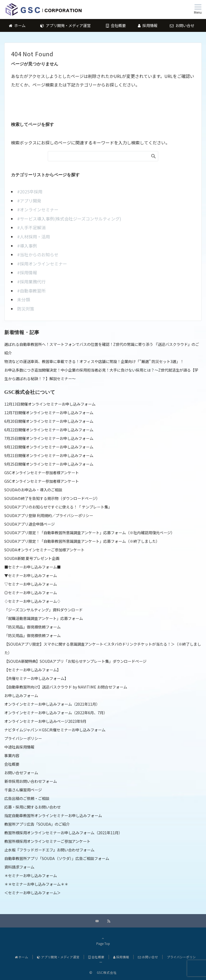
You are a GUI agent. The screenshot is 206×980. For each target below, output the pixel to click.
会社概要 (12, 764)
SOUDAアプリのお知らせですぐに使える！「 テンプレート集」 (58, 507)
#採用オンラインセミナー (42, 264)
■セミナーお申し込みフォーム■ (32, 567)
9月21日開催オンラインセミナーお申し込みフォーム (49, 455)
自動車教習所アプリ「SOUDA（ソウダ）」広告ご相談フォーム (57, 858)
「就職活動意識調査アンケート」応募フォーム (44, 618)
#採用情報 (27, 272)
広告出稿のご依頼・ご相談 (27, 798)
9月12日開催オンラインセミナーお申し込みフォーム (49, 447)
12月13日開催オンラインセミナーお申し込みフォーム (50, 404)
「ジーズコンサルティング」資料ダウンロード (43, 610)
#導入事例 (27, 246)
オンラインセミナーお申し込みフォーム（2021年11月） (52, 704)
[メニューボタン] (198, 9)
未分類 (24, 300)
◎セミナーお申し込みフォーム (31, 593)
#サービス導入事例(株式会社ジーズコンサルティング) (69, 219)
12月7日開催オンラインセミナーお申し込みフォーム (49, 413)
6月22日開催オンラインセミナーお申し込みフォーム (49, 430)
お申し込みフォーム (21, 695)
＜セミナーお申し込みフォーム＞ (32, 893)
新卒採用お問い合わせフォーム (31, 781)
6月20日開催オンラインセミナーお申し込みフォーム (49, 421)
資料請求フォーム (19, 867)
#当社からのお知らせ (38, 255)
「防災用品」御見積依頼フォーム (32, 627)
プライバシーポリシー (23, 738)
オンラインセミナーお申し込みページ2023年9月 (45, 721)
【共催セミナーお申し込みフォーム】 (36, 678)
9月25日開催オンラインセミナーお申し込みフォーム (49, 464)
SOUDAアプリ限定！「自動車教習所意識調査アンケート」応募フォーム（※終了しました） (82, 541)
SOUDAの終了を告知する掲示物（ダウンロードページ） (52, 498)
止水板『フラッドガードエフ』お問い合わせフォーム (49, 850)
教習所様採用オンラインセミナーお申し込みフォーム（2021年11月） (63, 833)
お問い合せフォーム (21, 773)
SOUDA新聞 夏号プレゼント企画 (32, 558)
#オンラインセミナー (38, 210)
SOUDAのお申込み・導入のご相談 (33, 490)
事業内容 (12, 755)
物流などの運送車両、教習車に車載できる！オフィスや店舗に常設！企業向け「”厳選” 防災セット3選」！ (94, 361)
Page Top (103, 941)
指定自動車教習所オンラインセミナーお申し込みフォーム (53, 816)
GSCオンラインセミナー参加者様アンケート (42, 473)
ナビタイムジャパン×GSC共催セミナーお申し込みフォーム (55, 730)
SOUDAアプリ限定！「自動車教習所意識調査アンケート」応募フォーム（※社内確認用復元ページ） (89, 533)
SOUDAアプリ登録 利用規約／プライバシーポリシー (49, 515)
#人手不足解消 (31, 227)
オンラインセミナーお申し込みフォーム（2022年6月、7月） (56, 713)
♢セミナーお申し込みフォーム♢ (32, 601)
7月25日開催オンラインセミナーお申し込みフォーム (49, 438)
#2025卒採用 (30, 192)
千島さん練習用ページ (23, 790)
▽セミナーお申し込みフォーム (31, 584)
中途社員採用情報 (19, 747)
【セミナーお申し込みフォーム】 (32, 670)
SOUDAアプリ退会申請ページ (30, 524)
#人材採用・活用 (34, 237)
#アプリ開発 (29, 201)
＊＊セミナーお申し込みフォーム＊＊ (36, 884)
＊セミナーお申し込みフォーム (31, 876)
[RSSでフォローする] (109, 921)
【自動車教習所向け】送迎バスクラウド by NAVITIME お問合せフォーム (66, 687)
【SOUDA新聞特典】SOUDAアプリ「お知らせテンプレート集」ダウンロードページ (75, 661)
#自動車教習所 (31, 291)
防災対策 (26, 309)
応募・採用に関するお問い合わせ (32, 807)
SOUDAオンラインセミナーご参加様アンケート (44, 550)
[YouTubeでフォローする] (97, 921)
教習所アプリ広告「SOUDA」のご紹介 (37, 824)
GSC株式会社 (105, 972)
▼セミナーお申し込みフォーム (31, 575)
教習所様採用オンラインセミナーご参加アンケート (47, 841)
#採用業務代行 (31, 282)
